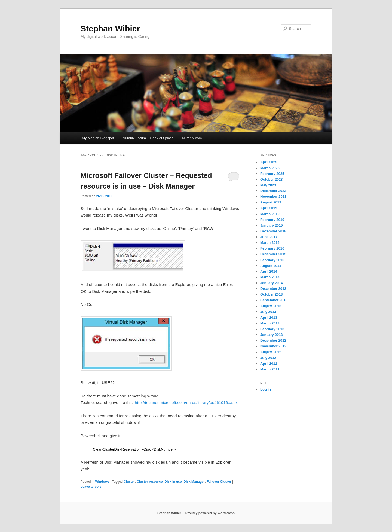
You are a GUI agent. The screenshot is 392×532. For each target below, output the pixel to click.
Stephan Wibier (110, 28)
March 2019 (270, 214)
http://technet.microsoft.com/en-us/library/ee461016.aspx (186, 402)
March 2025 (270, 168)
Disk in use (173, 482)
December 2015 (273, 254)
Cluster (129, 482)
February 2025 (272, 174)
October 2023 (271, 179)
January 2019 (271, 225)
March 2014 (270, 277)
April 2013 (269, 317)
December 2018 (273, 231)
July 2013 (268, 312)
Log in (266, 389)
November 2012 (273, 346)
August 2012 (271, 352)
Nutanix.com (192, 138)
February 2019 (272, 220)
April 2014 (269, 271)
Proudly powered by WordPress (210, 513)
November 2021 (273, 197)
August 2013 (271, 306)
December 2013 (273, 289)
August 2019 (271, 202)
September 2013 (274, 300)
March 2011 (270, 369)
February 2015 (272, 260)
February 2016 (272, 248)
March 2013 (270, 323)
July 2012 (268, 358)
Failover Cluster (219, 482)
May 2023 (268, 185)
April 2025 (269, 162)
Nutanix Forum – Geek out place (148, 138)
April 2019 (269, 208)
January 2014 (271, 283)
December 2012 (273, 340)
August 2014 (271, 266)
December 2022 (273, 191)
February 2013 (272, 329)
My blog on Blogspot (98, 138)
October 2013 (271, 294)
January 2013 (271, 335)
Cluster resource (150, 482)
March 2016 (270, 243)
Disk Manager (194, 482)
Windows (102, 482)
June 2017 (269, 237)
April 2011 (269, 364)
